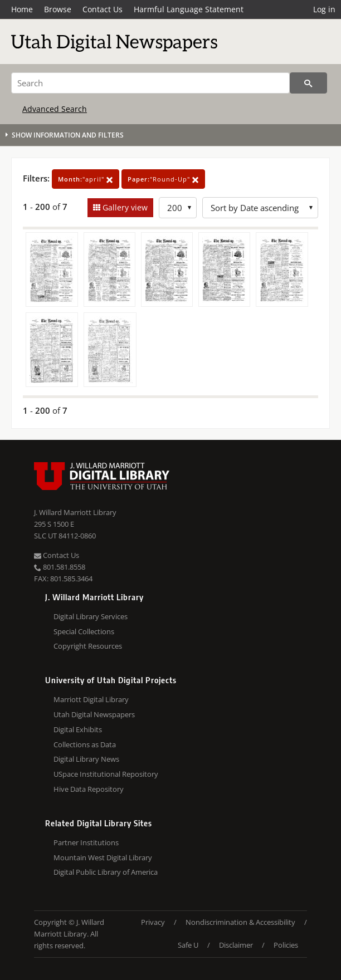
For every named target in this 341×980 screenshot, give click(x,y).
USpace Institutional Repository (106, 774)
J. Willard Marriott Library (75, 512)
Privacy (153, 922)
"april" (86, 179)
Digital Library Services (91, 616)
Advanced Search (55, 109)
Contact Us (103, 9)
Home (22, 9)
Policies (286, 945)
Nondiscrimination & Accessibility (240, 922)
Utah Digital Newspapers (94, 714)
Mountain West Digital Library (103, 857)
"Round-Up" (163, 179)
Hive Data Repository (89, 789)
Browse (58, 9)
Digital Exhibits (78, 729)
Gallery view (124, 207)
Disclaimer (236, 945)
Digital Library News (86, 759)
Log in (324, 9)
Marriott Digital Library (91, 699)
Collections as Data (85, 744)
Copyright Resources (88, 646)
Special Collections (84, 631)
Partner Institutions (86, 842)
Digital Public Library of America (106, 872)
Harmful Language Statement (189, 9)
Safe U (188, 945)
